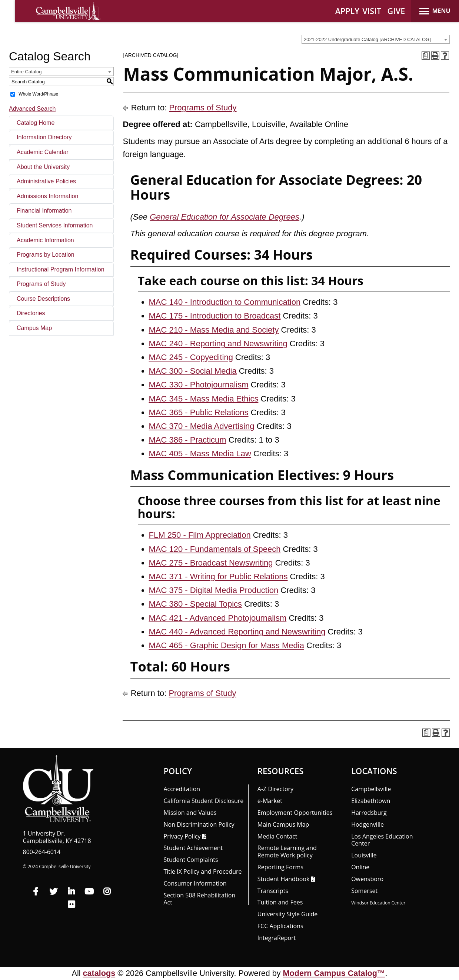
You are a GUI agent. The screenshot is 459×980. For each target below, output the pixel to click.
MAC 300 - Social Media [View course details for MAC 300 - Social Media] (193, 371)
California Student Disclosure (204, 801)
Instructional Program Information (61, 269)
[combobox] (376, 39)
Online (360, 867)
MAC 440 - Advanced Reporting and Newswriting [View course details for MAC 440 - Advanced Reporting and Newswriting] (237, 632)
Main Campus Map (283, 824)
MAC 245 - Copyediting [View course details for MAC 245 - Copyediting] (191, 357)
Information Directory (44, 137)
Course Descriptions (43, 299)
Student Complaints (191, 860)
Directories (31, 313)
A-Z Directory (275, 789)
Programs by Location (46, 255)
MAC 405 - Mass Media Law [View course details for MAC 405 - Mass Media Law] (200, 454)
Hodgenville (367, 824)
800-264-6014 (42, 852)
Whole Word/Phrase (38, 94)
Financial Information (44, 211)
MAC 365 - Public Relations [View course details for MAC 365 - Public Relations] (199, 412)
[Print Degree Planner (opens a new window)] (426, 56)
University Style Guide (288, 914)
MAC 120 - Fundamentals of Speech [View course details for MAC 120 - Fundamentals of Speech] (215, 549)
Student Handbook (283, 879)
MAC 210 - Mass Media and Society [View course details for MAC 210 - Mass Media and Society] (214, 330)
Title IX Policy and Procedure (203, 871)
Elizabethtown (371, 801)
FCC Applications (280, 926)
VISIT (372, 11)
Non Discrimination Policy (199, 824)
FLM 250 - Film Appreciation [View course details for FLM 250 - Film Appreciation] (200, 535)
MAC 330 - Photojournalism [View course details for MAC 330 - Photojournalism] (199, 385)
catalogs (99, 973)
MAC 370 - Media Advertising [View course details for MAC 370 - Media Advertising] (202, 426)
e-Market (270, 801)
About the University (43, 167)
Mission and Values (190, 813)
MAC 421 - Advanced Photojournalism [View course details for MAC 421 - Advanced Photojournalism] (218, 618)
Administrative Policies (46, 181)
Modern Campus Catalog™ (334, 973)
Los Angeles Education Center (382, 840)
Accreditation (182, 789)
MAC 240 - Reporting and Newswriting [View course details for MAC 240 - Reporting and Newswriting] (218, 344)
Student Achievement (193, 848)
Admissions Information (47, 196)
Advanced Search (32, 109)
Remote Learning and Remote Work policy (287, 851)
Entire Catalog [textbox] (26, 72)
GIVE (396, 11)
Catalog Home (36, 123)
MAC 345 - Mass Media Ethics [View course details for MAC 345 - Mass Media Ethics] (204, 399)
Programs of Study (41, 284)
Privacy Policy (182, 836)
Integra (277, 938)
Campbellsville (371, 789)
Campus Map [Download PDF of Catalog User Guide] (34, 328)
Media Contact (277, 836)
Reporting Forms (280, 867)
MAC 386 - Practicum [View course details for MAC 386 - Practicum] (188, 440)
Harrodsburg (369, 813)
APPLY (347, 11)
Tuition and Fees (280, 902)
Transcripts (273, 891)
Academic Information (45, 240)
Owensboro (367, 879)
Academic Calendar (43, 152)
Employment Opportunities (295, 813)
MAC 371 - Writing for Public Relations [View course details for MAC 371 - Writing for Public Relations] (218, 576)
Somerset (364, 891)
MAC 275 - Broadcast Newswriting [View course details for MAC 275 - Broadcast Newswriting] (211, 563)
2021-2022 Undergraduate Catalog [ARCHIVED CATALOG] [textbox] (367, 39)
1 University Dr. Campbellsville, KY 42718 (57, 837)
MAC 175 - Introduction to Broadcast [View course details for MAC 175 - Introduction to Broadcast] (215, 316)
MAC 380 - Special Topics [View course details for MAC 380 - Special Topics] (196, 604)
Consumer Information (195, 883)
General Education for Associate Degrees (224, 217)
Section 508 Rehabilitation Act (200, 899)
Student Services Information (55, 225)
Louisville (364, 855)
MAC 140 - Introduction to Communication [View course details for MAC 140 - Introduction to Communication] (225, 302)
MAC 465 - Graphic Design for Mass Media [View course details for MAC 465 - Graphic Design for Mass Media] (227, 645)
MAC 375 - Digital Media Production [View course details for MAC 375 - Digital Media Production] (214, 590)
